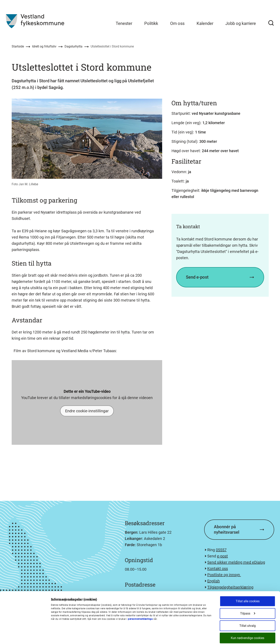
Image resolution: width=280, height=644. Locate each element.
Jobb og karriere (241, 23)
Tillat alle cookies (248, 582)
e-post (222, 556)
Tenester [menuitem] (124, 23)
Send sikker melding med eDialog (236, 562)
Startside (18, 46)
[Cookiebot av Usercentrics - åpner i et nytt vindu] (25, 636)
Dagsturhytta (73, 46)
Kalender (205, 23)
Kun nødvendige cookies (248, 619)
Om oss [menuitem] (177, 23)
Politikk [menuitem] (151, 23)
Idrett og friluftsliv (44, 46)
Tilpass (248, 594)
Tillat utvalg (248, 607)
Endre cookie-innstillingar (87, 411)
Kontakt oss (218, 569)
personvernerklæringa (140, 600)
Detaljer (203, 636)
